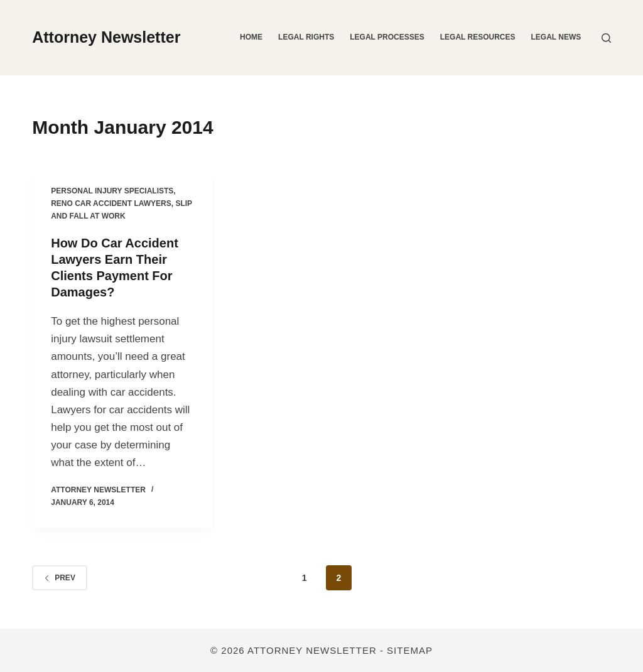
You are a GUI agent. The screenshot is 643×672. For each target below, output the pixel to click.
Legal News (556, 37)
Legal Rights (306, 37)
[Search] (606, 38)
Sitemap (410, 650)
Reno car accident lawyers (111, 203)
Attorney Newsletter (106, 37)
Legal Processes (387, 37)
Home (251, 37)
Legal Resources (478, 37)
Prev (60, 578)
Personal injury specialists (112, 191)
